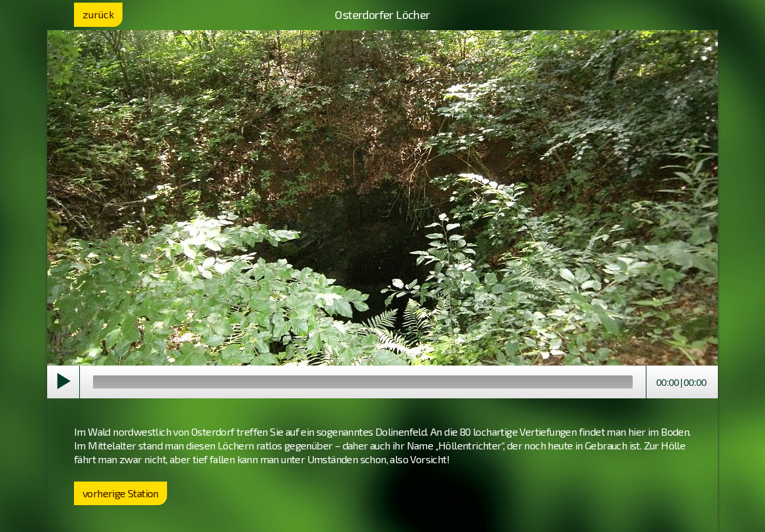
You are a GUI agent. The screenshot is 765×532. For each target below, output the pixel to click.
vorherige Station (121, 493)
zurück (98, 14)
